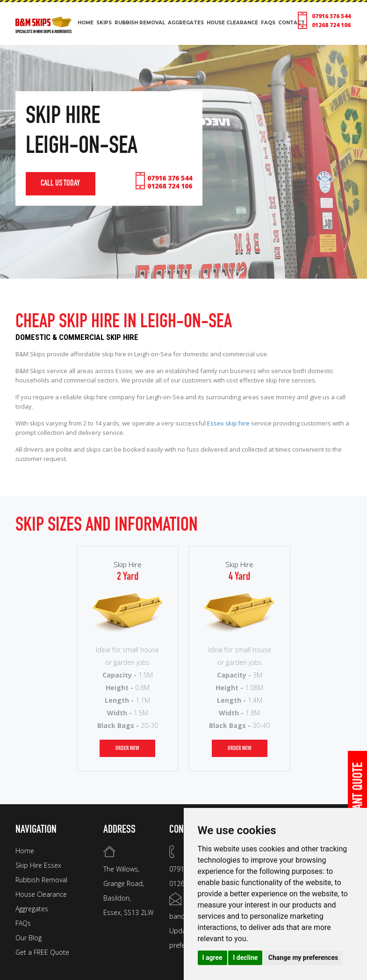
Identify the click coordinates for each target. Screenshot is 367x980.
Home (25, 851)
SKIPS (104, 23)
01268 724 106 (331, 25)
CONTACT (291, 23)
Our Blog (29, 938)
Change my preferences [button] (303, 958)
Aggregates (32, 909)
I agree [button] (212, 958)
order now (127, 748)
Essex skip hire (228, 423)
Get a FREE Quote (42, 952)
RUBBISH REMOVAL (140, 23)
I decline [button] (245, 958)
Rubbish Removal (41, 880)
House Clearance (41, 894)
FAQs (23, 923)
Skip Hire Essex (38, 865)
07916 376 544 (331, 16)
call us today (61, 184)
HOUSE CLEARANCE (232, 23)
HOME (86, 23)
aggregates (186, 23)
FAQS (268, 23)
